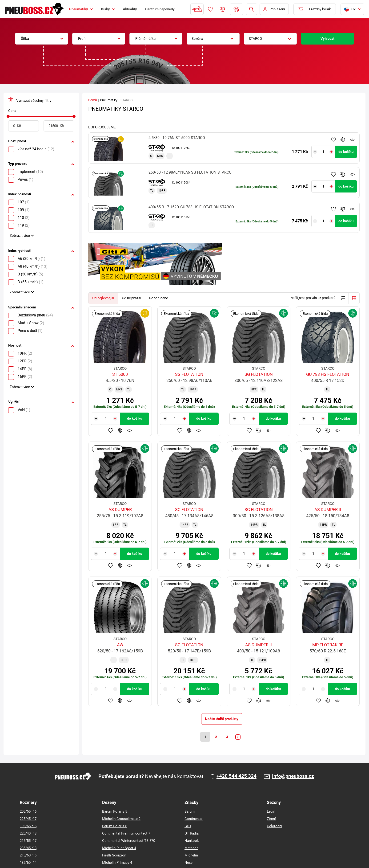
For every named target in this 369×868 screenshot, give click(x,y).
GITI (188, 827)
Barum (190, 812)
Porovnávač (223, 9)
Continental (194, 819)
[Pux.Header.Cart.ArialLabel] (315, 9)
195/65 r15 (28, 827)
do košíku (346, 152)
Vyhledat (327, 39)
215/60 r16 (28, 856)
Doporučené (158, 298)
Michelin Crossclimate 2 (121, 819)
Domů (93, 100)
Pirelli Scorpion (114, 856)
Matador (191, 849)
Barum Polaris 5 (115, 812)
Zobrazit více (20, 236)
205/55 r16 (28, 812)
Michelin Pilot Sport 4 (119, 849)
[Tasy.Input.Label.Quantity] (324, 152)
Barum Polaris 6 (115, 827)
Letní (271, 812)
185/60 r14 (28, 863)
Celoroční (275, 827)
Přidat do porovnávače (343, 140)
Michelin (191, 856)
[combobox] (42, 39)
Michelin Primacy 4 (117, 863)
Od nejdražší (132, 298)
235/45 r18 (28, 849)
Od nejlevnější (103, 298)
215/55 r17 (28, 841)
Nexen (189, 863)
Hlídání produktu (352, 140)
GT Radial (192, 834)
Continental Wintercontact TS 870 (129, 841)
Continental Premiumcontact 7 (126, 834)
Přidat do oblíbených (333, 140)
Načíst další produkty (222, 719)
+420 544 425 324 (237, 777)
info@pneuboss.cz (293, 777)
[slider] (8, 116)
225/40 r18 (28, 834)
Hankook (192, 841)
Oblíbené (210, 9)
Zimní (271, 819)
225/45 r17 (28, 819)
